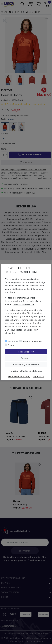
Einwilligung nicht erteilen (30, 364)
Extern (11, 345)
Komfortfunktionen (32, 341)
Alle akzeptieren (33, 351)
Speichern (34, 358)
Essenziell (13, 341)
